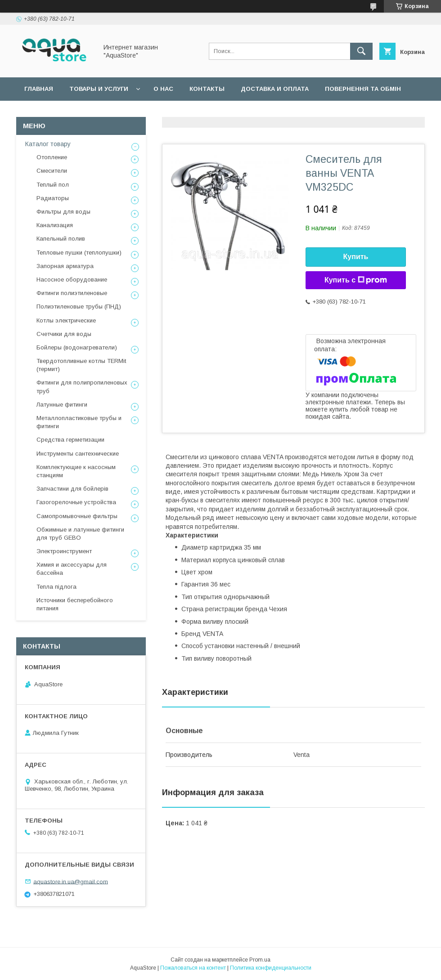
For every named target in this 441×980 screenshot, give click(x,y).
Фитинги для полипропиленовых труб (82, 387)
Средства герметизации (70, 440)
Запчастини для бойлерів (72, 489)
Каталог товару (48, 144)
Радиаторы (53, 198)
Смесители (52, 171)
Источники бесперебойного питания (75, 604)
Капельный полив (61, 239)
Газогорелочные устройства (76, 502)
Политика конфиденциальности (271, 968)
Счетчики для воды (64, 334)
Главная (39, 89)
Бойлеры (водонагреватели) (77, 347)
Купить (356, 257)
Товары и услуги (99, 89)
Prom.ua (260, 960)
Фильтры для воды (63, 212)
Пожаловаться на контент (193, 968)
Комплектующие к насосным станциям (76, 471)
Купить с (356, 280)
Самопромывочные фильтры (77, 516)
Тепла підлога (56, 587)
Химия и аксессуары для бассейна (72, 569)
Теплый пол (53, 185)
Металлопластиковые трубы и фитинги (79, 422)
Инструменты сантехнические (78, 454)
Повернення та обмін (363, 89)
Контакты (207, 89)
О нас (163, 89)
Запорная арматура (65, 266)
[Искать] (361, 51)
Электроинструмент (64, 551)
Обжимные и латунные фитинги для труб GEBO (80, 534)
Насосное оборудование (72, 280)
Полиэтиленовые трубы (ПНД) (79, 307)
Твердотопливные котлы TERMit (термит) (81, 365)
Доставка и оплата (275, 89)
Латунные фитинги (62, 405)
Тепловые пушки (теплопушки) (79, 253)
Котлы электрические (66, 320)
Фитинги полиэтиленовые (72, 293)
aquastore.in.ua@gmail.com (71, 881)
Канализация (55, 225)
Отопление (52, 157)
